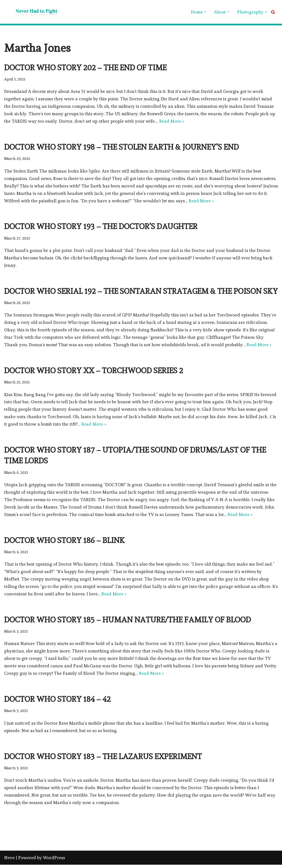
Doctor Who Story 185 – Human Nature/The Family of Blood (128, 622)
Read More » (172, 122)
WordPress (54, 861)
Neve (9, 861)
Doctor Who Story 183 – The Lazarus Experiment (103, 760)
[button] (205, 12)
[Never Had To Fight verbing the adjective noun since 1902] (32, 12)
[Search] (273, 12)
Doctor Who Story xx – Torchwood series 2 (94, 372)
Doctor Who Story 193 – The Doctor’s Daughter (101, 227)
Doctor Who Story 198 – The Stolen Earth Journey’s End (121, 148)
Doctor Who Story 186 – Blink (64, 542)
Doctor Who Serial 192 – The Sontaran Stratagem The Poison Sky (141, 292)
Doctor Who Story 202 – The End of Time (85, 68)
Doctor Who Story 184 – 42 (57, 702)
